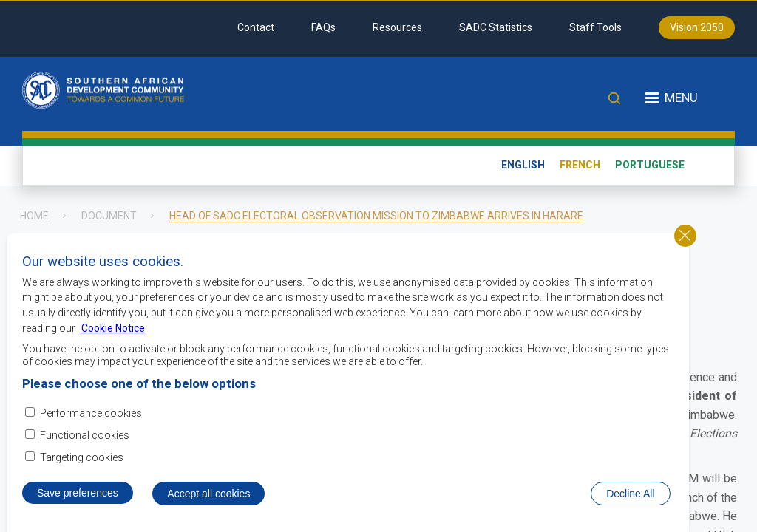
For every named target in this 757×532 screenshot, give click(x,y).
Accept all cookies (208, 503)
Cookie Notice (112, 337)
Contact (256, 27)
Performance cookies (91, 422)
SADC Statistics (496, 27)
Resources (397, 27)
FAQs (323, 27)
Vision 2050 (697, 27)
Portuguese (650, 165)
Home (34, 216)
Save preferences (78, 502)
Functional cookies (85, 444)
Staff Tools (595, 27)
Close (685, 245)
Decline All (630, 503)
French (580, 165)
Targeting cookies (82, 466)
